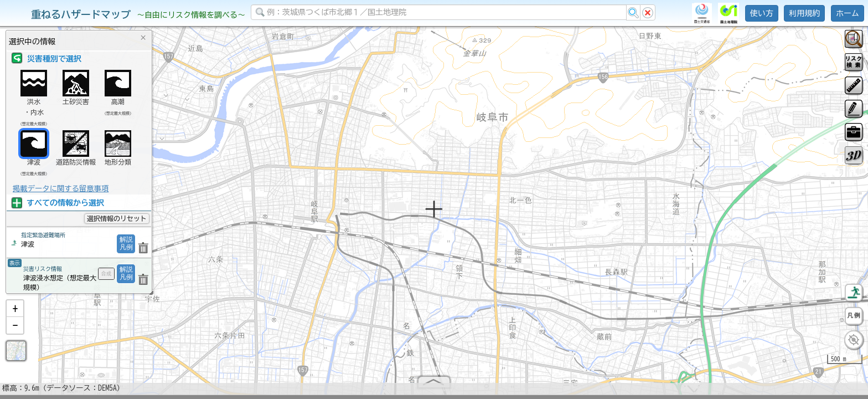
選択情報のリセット (117, 218)
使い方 (762, 13)
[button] (15, 313)
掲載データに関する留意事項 (61, 188)
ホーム (848, 13)
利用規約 (804, 13)
